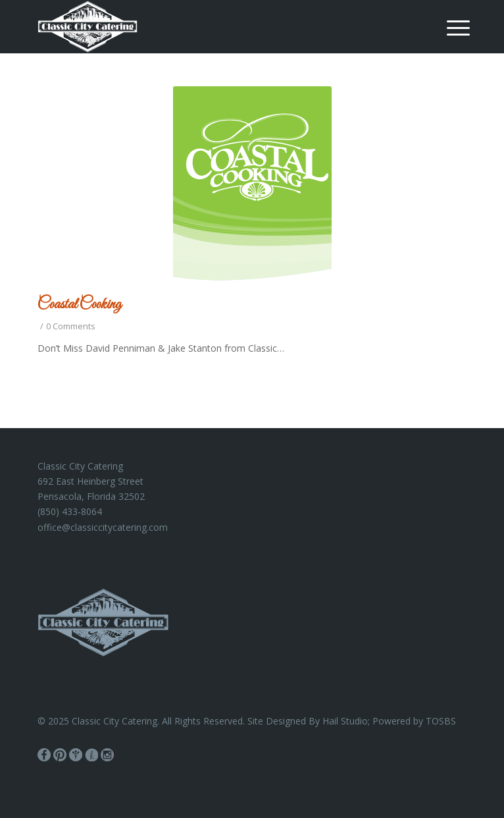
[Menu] (448, 28)
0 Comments (71, 326)
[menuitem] (448, 28)
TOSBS (441, 721)
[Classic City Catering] (209, 26)
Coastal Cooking (79, 305)
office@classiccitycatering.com (103, 527)
